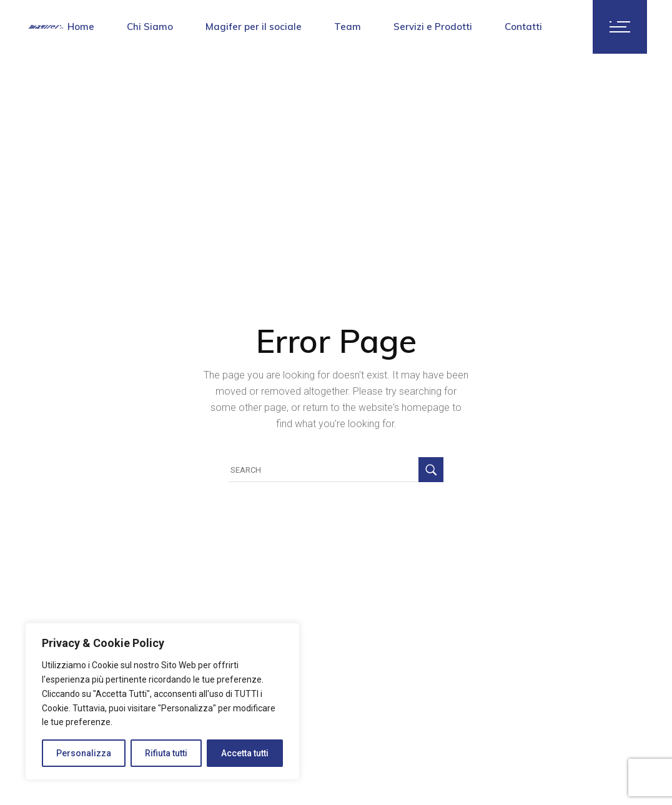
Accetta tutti (245, 753)
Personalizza (84, 753)
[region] (162, 701)
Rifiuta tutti (166, 753)
